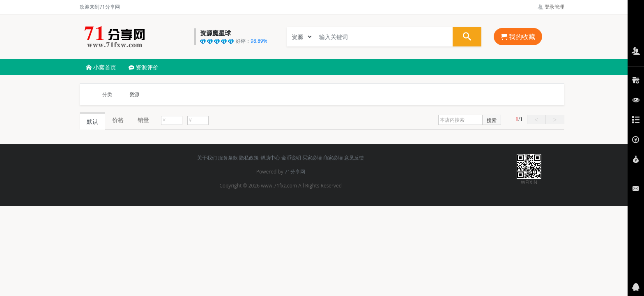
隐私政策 (249, 158)
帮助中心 (270, 158)
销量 (143, 120)
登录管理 (551, 7)
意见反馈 (354, 158)
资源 (134, 94)
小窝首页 (101, 67)
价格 (118, 120)
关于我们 (207, 158)
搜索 (492, 120)
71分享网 (295, 172)
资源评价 (144, 67)
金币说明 (291, 158)
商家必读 (333, 158)
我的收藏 (518, 37)
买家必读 (312, 158)
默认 (92, 121)
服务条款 (228, 158)
